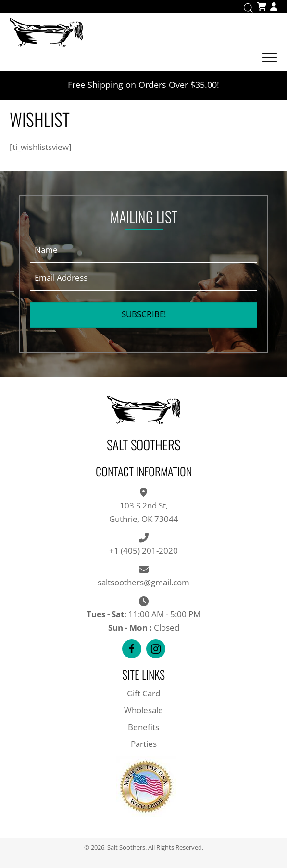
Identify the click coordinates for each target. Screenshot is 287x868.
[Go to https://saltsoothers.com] (143, 31)
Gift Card (143, 693)
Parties (144, 744)
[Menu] (270, 58)
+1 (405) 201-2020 (143, 551)
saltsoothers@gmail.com (143, 582)
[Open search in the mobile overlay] (249, 7)
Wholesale (143, 710)
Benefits (143, 727)
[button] (143, 315)
